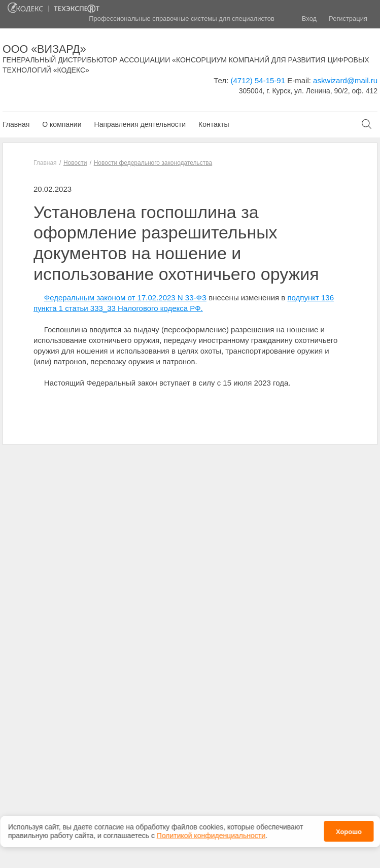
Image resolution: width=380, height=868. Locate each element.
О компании (62, 124)
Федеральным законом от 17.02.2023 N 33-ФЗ (125, 298)
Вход (309, 19)
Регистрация (348, 19)
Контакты (214, 124)
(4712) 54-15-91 (258, 80)
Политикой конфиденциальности (211, 835)
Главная (16, 124)
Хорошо (349, 831)
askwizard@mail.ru (345, 80)
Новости (75, 163)
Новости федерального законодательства (153, 163)
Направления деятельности (140, 124)
